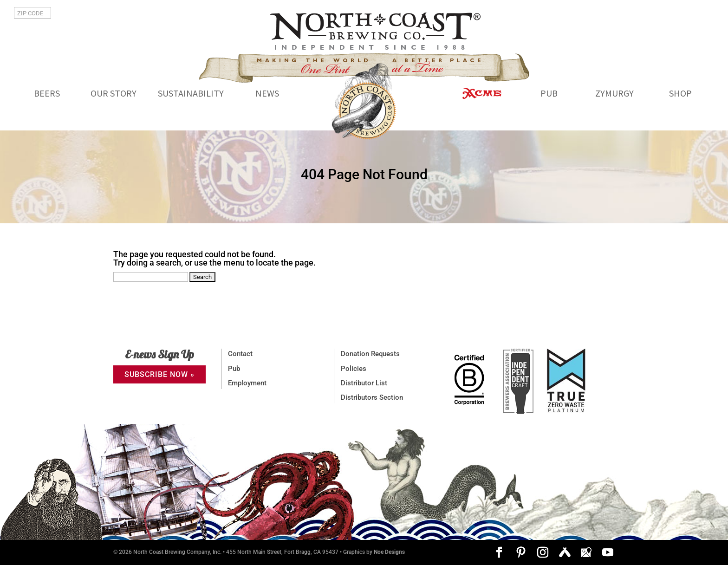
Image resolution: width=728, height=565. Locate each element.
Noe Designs (389, 552)
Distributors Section (372, 397)
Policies (354, 369)
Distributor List (364, 383)
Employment (247, 383)
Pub (234, 369)
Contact (240, 354)
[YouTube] (608, 553)
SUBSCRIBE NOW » (159, 374)
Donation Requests (370, 354)
